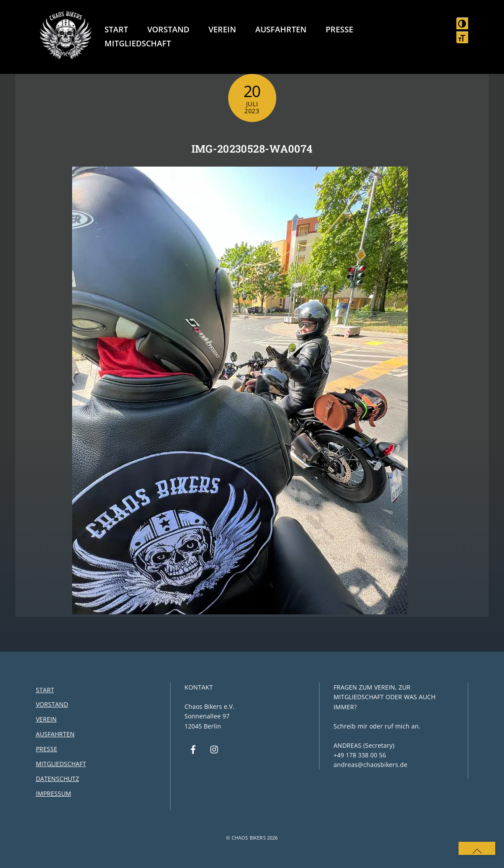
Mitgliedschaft (138, 43)
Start (117, 29)
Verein (223, 29)
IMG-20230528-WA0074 (252, 149)
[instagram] (215, 749)
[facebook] (193, 749)
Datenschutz (57, 779)
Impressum (54, 793)
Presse (340, 29)
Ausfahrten (281, 29)
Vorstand (169, 29)
